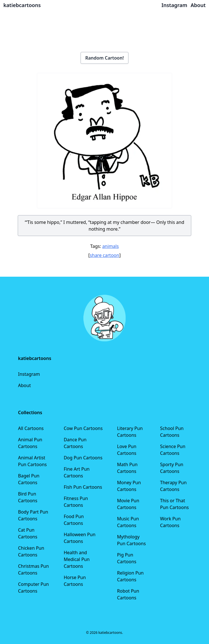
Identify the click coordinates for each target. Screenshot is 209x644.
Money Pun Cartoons (129, 486)
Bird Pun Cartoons (28, 497)
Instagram (29, 374)
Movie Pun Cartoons (128, 504)
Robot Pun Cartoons (128, 594)
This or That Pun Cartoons (174, 504)
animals (111, 246)
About (24, 385)
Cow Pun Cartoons (83, 428)
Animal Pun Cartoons (30, 443)
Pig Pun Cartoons (127, 558)
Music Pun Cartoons (128, 522)
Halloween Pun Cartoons (80, 538)
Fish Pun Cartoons (83, 487)
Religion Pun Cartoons (130, 576)
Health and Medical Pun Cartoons (77, 559)
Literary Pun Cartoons (130, 432)
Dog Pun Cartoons (83, 458)
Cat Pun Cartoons (28, 533)
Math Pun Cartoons (127, 468)
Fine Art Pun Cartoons (77, 472)
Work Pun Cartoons (170, 522)
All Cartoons (31, 428)
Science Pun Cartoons (173, 450)
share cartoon (105, 255)
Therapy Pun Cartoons (173, 486)
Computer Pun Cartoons (34, 588)
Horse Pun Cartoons (75, 581)
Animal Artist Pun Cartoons (32, 461)
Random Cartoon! (105, 58)
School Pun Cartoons (172, 432)
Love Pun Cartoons (127, 450)
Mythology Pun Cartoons (132, 540)
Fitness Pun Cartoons (76, 502)
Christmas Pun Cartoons (33, 569)
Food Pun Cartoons (74, 520)
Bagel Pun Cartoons (29, 479)
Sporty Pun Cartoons (172, 468)
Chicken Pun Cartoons (31, 551)
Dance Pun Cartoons (75, 443)
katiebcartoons (22, 5)
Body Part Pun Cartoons (33, 515)
